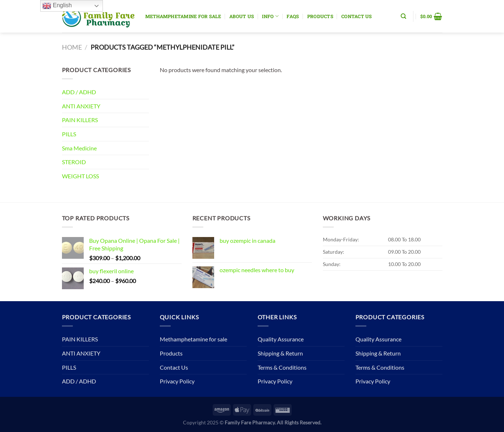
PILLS (69, 134)
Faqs (293, 16)
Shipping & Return (280, 353)
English (57, 6)
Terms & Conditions (282, 367)
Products (320, 16)
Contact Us (357, 16)
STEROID (74, 162)
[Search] (403, 16)
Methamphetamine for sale (183, 16)
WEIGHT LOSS (80, 176)
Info (270, 16)
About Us (242, 16)
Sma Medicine (79, 148)
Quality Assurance (281, 339)
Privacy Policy (177, 381)
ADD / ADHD (79, 92)
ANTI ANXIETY (81, 106)
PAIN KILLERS (80, 120)
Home (72, 47)
